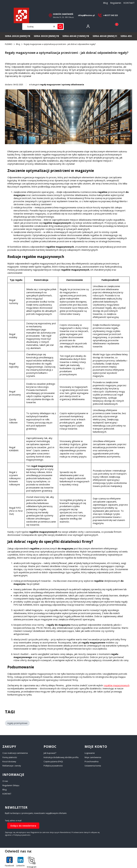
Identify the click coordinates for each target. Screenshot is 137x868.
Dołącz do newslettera (23, 825)
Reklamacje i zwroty (12, 766)
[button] (60, 27)
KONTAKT (129, 3)
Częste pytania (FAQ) (53, 761)
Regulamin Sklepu (11, 785)
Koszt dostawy (9, 761)
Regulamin (116, 3)
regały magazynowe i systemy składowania (62, 85)
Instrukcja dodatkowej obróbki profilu (61, 757)
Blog (105, 3)
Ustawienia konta (93, 766)
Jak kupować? (50, 753)
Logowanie (90, 753)
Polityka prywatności (53, 766)
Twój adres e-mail (13, 821)
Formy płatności (10, 757)
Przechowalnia (92, 761)
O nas (5, 781)
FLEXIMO (9, 44)
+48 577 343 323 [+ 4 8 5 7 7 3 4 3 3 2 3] (110, 15)
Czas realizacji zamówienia (15, 753)
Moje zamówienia (93, 757)
